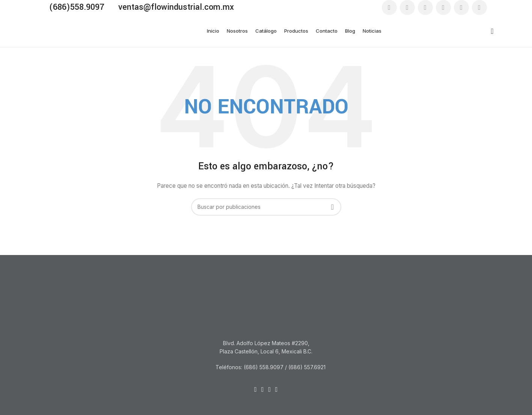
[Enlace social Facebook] (389, 8)
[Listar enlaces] (266, 367)
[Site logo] (74, 30)
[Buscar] (490, 31)
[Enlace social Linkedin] (461, 8)
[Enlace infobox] (73, 8)
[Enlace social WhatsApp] (479, 8)
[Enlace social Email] (407, 8)
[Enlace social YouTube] (443, 8)
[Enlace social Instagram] (425, 8)
